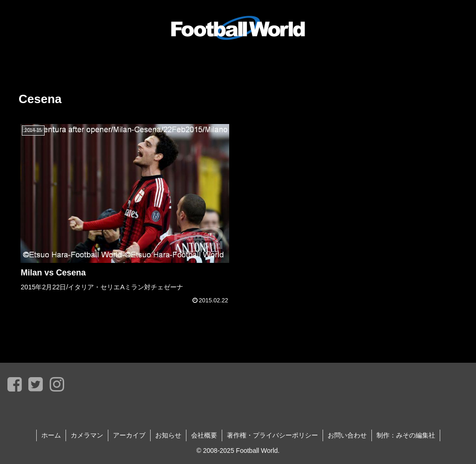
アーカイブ (129, 435)
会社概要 (204, 435)
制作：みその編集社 (406, 435)
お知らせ (168, 435)
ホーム (51, 435)
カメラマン (87, 435)
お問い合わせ (347, 435)
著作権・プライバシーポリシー (272, 435)
